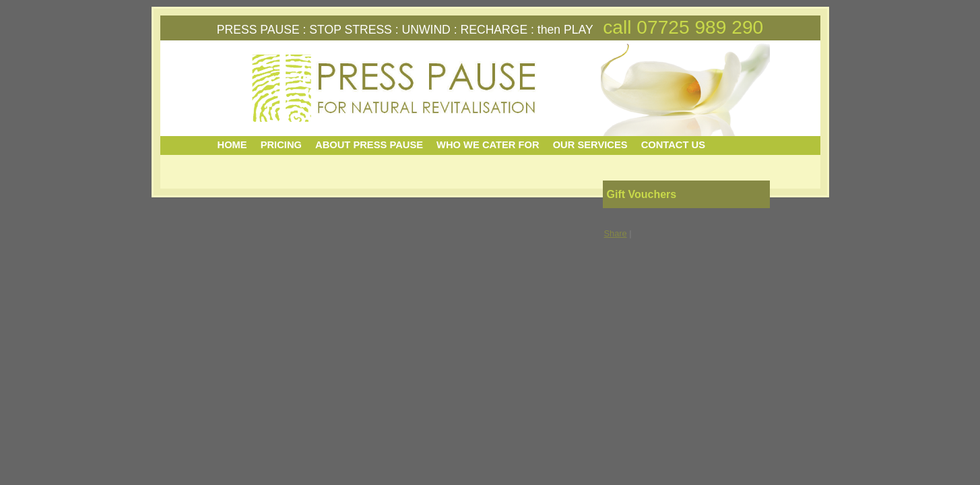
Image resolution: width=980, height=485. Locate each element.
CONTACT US (673, 145)
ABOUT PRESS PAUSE (369, 145)
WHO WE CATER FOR (488, 145)
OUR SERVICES (590, 145)
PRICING (281, 145)
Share (616, 233)
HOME (232, 145)
